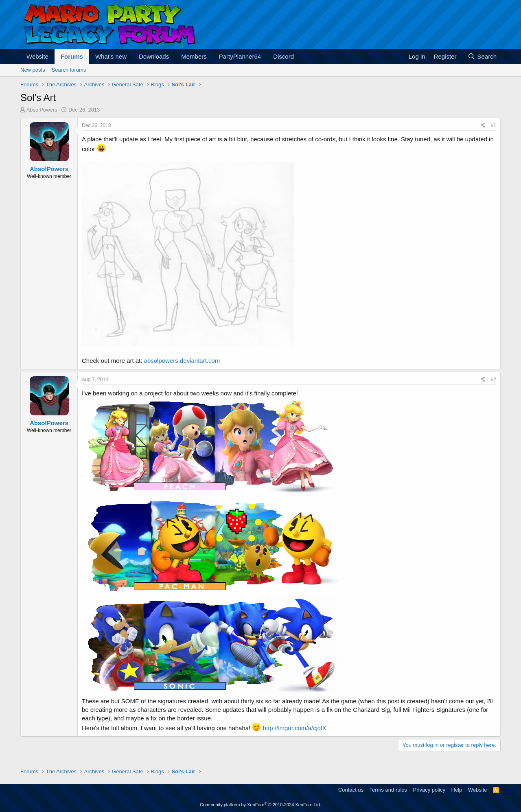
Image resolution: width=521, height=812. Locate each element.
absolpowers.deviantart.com (182, 361)
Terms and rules (388, 790)
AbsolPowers (42, 110)
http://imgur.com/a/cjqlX (295, 728)
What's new (111, 56)
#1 (494, 125)
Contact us (351, 790)
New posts (33, 70)
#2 (494, 380)
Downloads (154, 56)
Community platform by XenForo (260, 805)
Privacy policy (429, 790)
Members (194, 56)
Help (457, 790)
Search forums (69, 70)
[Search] (482, 56)
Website (37, 56)
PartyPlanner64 (240, 56)
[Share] (483, 126)
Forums (72, 56)
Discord (283, 56)
